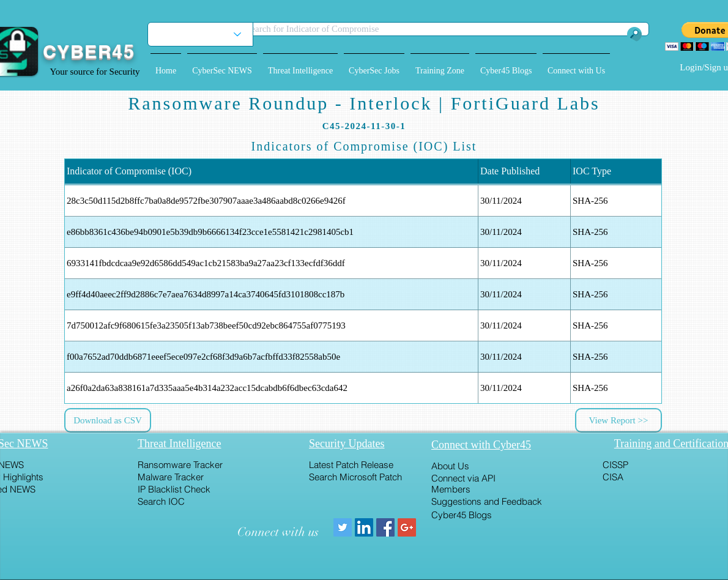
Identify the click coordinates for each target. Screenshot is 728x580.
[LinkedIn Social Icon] (364, 527)
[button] (222, 65)
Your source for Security (95, 72)
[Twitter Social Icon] (343, 527)
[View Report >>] (618, 420)
